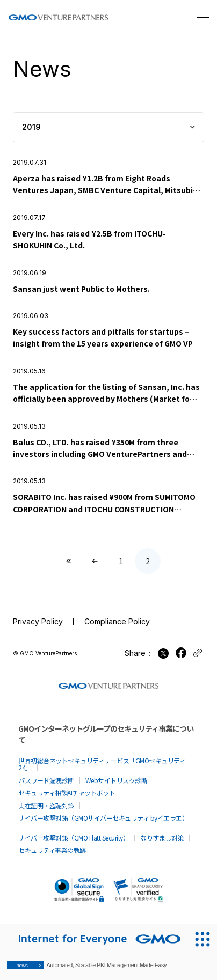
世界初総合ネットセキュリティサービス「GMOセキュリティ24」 (102, 764)
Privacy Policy (38, 621)
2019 (31, 127)
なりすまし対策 (162, 838)
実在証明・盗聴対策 (46, 805)
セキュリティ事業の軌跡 (52, 850)
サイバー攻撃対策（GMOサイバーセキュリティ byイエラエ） (103, 818)
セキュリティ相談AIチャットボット (67, 793)
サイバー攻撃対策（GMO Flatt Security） (74, 838)
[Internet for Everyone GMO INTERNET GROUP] (94, 939)
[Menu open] (200, 17)
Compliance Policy (117, 621)
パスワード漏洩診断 (46, 780)
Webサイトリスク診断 (117, 780)
